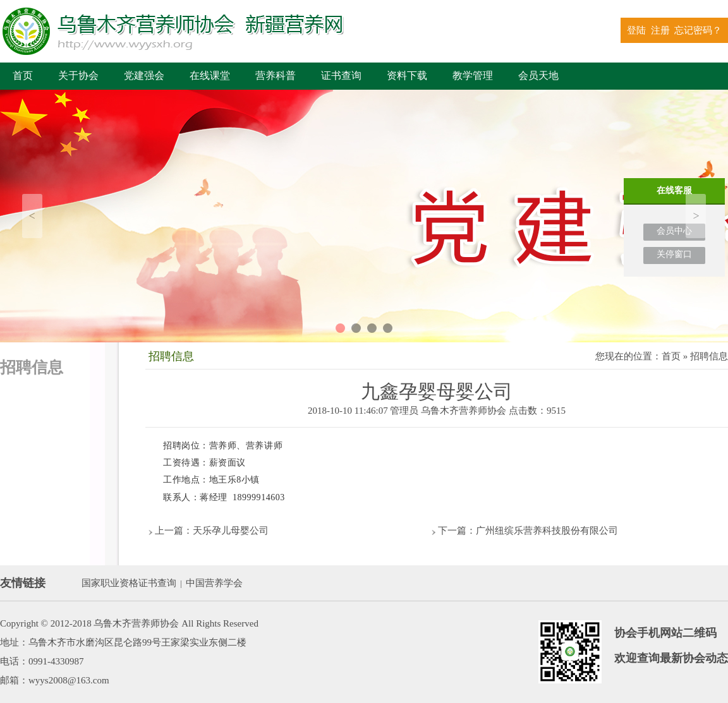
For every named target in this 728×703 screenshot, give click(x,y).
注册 (660, 30)
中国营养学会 (214, 583)
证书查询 (341, 75)
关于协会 (78, 75)
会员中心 (674, 231)
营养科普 (276, 75)
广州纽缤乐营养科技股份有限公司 (547, 531)
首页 (23, 75)
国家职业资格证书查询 (129, 583)
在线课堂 (210, 75)
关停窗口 (674, 254)
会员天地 (538, 75)
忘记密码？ (698, 30)
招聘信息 (709, 356)
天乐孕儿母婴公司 (231, 531)
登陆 (636, 30)
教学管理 (473, 75)
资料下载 (407, 75)
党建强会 (144, 75)
